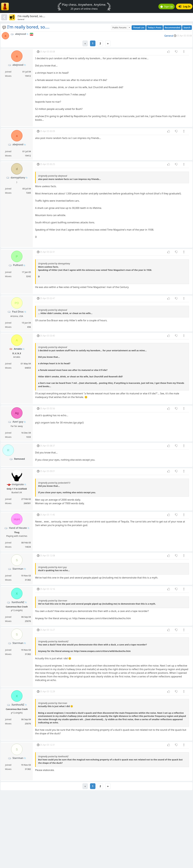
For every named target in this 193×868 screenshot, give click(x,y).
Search (187, 28)
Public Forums (119, 28)
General (169, 36)
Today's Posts (154, 28)
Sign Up (167, 6)
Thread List (139, 28)
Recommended (173, 28)
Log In (184, 6)
